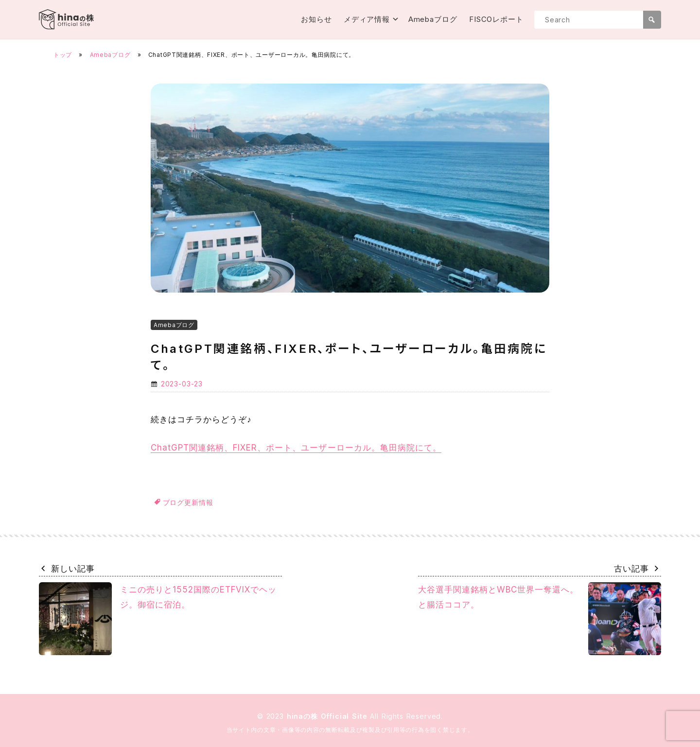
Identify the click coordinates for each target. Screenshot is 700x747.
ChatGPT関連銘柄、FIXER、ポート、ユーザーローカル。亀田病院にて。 (296, 448)
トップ (63, 55)
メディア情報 (367, 19)
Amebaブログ (433, 19)
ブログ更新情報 (188, 502)
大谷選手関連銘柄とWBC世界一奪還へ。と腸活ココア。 (540, 619)
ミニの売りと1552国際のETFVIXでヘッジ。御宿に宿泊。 (158, 619)
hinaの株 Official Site (329, 716)
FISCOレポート (496, 19)
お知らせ (316, 19)
